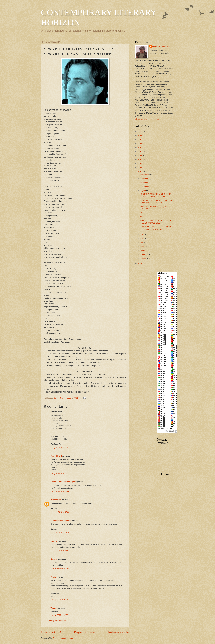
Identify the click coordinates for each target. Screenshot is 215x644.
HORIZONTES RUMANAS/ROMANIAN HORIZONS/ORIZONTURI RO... (156, 195)
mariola (54, 541)
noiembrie (144, 179)
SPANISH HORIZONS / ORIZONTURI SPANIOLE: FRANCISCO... (155, 228)
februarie (144, 254)
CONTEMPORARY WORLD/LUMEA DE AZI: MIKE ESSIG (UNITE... (156, 201)
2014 (140, 155)
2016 (140, 147)
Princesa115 (56, 500)
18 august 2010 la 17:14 (61, 569)
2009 (140, 263)
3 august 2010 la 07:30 (60, 512)
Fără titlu (143, 213)
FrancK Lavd (56, 456)
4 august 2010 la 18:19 (60, 533)
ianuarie (144, 258)
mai (142, 242)
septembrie (145, 187)
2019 (140, 135)
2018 (140, 139)
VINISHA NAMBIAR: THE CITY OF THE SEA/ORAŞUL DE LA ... (156, 222)
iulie (142, 234)
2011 (140, 167)
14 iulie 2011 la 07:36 (59, 615)
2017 (140, 143)
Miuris (53, 577)
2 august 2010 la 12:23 (60, 473)
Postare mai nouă (51, 632)
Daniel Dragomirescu (162, 46)
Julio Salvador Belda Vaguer (63, 482)
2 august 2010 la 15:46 (60, 491)
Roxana (54, 559)
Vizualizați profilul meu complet (148, 119)
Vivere (53, 608)
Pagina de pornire (84, 632)
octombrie (144, 183)
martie (143, 250)
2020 (140, 131)
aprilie (143, 246)
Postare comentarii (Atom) (64, 638)
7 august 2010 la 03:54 (60, 551)
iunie (142, 238)
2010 (140, 171)
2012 (140, 163)
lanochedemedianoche (61, 520)
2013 (140, 159)
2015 (140, 151)
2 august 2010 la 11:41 (60, 448)
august (143, 191)
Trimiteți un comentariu (57, 620)
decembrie (145, 175)
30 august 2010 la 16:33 (61, 600)
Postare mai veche (118, 632)
